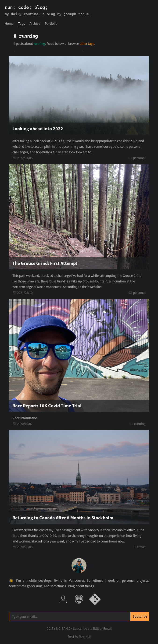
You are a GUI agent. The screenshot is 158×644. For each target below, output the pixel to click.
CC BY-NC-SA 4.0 (58, 628)
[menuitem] (9, 24)
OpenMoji (85, 636)
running (140, 424)
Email (108, 628)
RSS (96, 628)
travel (141, 547)
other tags (87, 44)
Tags (21, 23)
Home (9, 23)
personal (139, 158)
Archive (35, 23)
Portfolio (51, 23)
